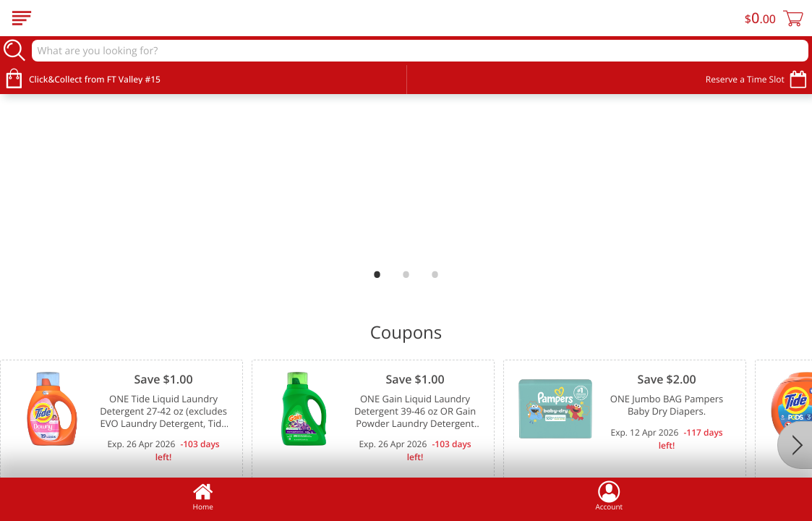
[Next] (795, 445)
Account (609, 496)
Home (203, 496)
